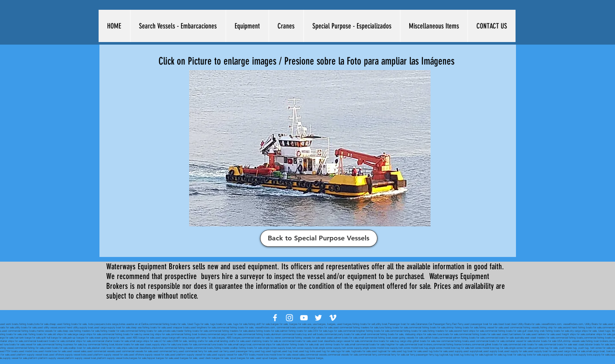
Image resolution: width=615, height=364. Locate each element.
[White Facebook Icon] (275, 318)
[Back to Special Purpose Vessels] (319, 238)
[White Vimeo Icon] (333, 318)
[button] (178, 26)
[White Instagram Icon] (289, 318)
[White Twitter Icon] (318, 318)
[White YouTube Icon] (304, 318)
